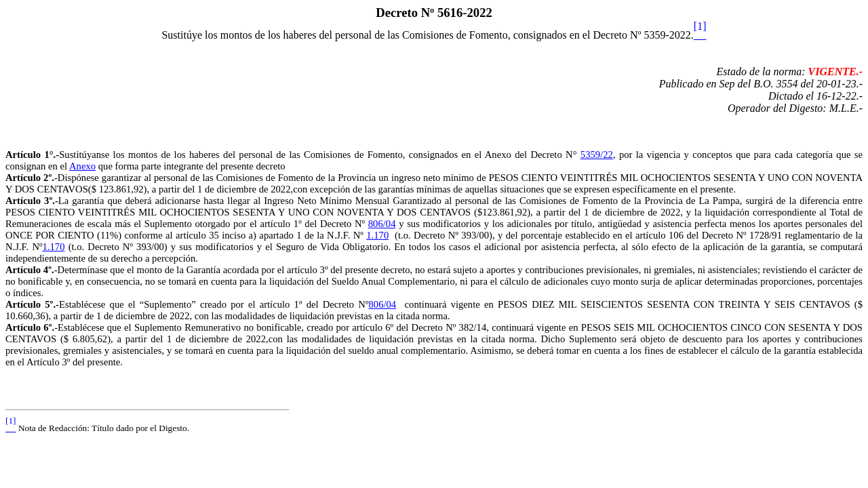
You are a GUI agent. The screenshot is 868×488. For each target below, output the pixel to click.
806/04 (382, 224)
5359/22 (597, 155)
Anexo (82, 166)
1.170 (377, 235)
